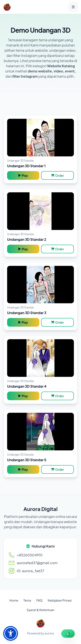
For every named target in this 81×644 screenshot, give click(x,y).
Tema (27, 600)
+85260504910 (30, 555)
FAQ (39, 600)
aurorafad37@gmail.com (37, 563)
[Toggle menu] (73, 7)
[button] (11, 633)
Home (14, 600)
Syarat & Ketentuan (41, 610)
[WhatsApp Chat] (68, 634)
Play (23, 175)
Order (57, 175)
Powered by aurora (40, 633)
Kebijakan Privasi (60, 600)
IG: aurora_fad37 (31, 571)
